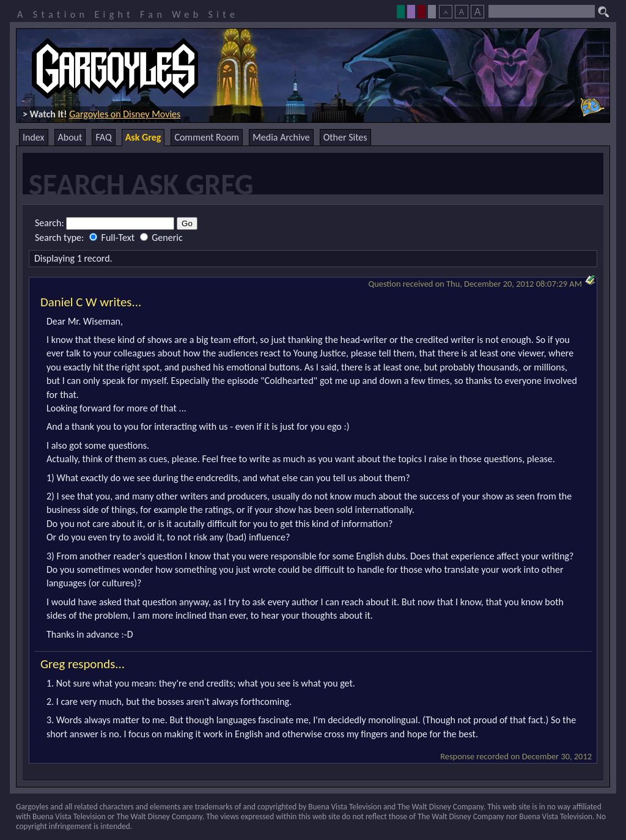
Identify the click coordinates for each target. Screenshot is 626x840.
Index (34, 137)
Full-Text (113, 238)
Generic (161, 238)
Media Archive (281, 137)
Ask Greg (143, 137)
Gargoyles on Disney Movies (125, 114)
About (70, 137)
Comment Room (207, 137)
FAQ (103, 137)
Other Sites (345, 137)
